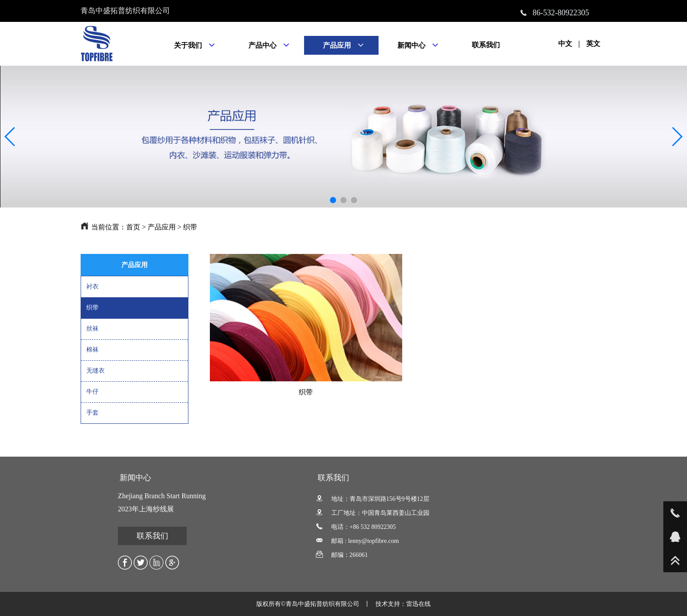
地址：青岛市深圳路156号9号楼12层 (373, 499)
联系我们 (152, 536)
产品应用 (162, 227)
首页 (133, 227)
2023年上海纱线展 (146, 509)
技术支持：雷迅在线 (403, 604)
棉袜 (92, 350)
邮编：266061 (342, 555)
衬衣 (92, 287)
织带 (190, 227)
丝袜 (92, 329)
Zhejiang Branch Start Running (162, 496)
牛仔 (92, 392)
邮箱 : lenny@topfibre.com (357, 541)
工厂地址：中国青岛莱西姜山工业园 (373, 513)
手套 (92, 413)
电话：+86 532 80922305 (356, 527)
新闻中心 (135, 478)
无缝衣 (96, 371)
